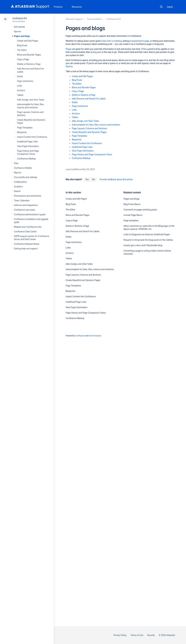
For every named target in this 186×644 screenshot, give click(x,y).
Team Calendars (22, 201)
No (94, 179)
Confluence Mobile (23, 168)
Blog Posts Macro (132, 204)
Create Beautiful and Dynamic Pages (89, 132)
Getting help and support (26, 249)
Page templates (131, 221)
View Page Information (28, 146)
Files (16, 163)
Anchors (21, 90)
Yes (87, 179)
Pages (69, 49)
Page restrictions (25, 81)
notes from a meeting (111, 41)
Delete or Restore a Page (29, 64)
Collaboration (20, 182)
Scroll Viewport (95, 336)
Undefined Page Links (27, 142)
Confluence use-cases (25, 210)
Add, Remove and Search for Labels (89, 99)
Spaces (17, 31)
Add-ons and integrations (26, 205)
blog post (97, 52)
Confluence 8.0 (20, 18)
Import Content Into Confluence (32, 137)
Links (20, 86)
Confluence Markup (26, 159)
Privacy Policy (120, 635)
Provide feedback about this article (116, 179)
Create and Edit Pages (28, 41)
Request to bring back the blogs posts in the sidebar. (148, 240)
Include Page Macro (133, 215)
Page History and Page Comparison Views (92, 154)
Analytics (18, 187)
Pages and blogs (22, 36)
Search (161, 7)
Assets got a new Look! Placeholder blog (143, 245)
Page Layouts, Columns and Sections (90, 128)
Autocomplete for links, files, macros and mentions (96, 125)
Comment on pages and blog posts (140, 210)
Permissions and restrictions (28, 196)
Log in (170, 7)
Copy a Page (23, 59)
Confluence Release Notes (27, 244)
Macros (18, 173)
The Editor (22, 50)
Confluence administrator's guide (30, 214)
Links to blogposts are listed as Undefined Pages (147, 234)
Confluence (80, 336)
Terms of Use (137, 635)
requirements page (140, 41)
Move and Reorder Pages (29, 55)
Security (151, 635)
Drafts (20, 76)
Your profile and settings (26, 177)
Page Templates (25, 128)
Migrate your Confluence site (28, 227)
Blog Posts (22, 45)
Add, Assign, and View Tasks (31, 100)
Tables (20, 95)
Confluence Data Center (25, 232)
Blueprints (22, 132)
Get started (19, 27)
